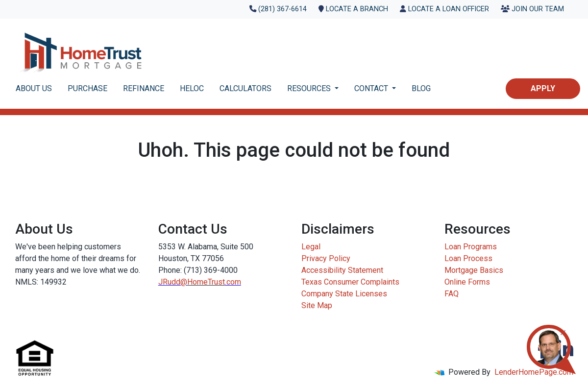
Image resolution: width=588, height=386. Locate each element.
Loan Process (468, 258)
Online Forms (467, 282)
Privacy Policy (326, 258)
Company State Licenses (344, 294)
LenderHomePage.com (534, 372)
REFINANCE (144, 88)
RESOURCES (310, 88)
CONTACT (372, 88)
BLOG (421, 88)
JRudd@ (173, 282)
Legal (311, 247)
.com (233, 282)
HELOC (192, 88)
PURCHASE (87, 88)
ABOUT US (34, 88)
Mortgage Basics (474, 270)
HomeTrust (206, 282)
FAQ (452, 294)
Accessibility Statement (342, 270)
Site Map (317, 305)
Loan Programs (471, 247)
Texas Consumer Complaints (350, 282)
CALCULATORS (245, 88)
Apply (543, 88)
